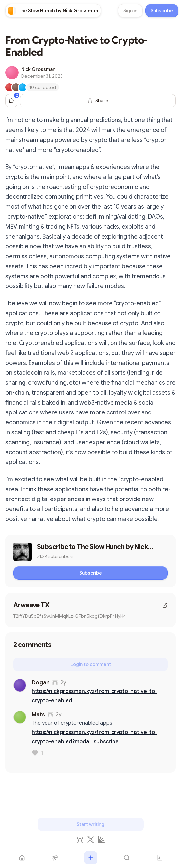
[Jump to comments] (11, 101)
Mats (38, 715)
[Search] (127, 858)
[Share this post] (98, 101)
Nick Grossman (38, 69)
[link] (53, 11)
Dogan (41, 683)
